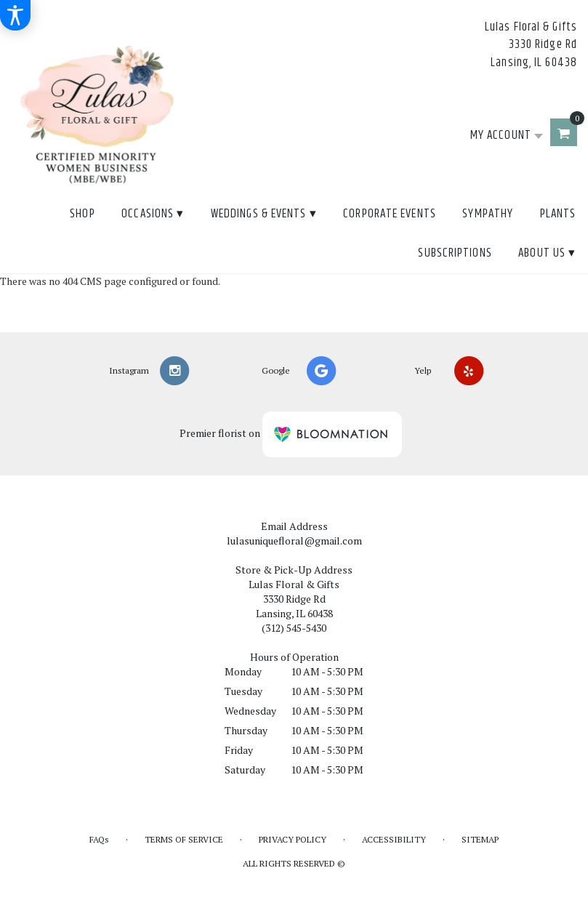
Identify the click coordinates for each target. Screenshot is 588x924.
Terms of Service (184, 839)
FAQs (99, 839)
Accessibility (394, 839)
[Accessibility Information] (15, 15)
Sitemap (480, 839)
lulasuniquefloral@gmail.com (294, 541)
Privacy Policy (293, 839)
